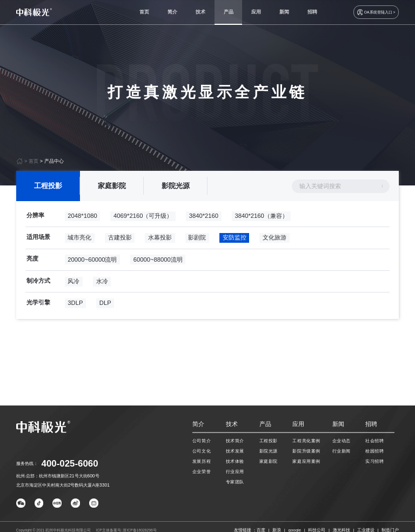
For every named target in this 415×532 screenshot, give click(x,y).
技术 (200, 12)
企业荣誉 (202, 471)
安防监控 (235, 241)
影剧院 (197, 241)
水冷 (102, 284)
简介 (172, 12)
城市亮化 (79, 241)
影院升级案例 (306, 451)
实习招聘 (374, 461)
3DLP (75, 306)
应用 (256, 12)
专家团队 (235, 482)
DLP (105, 306)
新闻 (284, 12)
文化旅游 (275, 241)
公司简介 (202, 441)
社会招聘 (374, 441)
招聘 (312, 12)
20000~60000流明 (92, 262)
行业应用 (235, 471)
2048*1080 (82, 218)
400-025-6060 (70, 464)
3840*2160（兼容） (261, 218)
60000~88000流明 (158, 262)
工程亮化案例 (306, 441)
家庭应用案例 (306, 461)
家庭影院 (112, 189)
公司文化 (202, 451)
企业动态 (342, 441)
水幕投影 (160, 241)
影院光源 (176, 189)
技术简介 (235, 441)
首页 (144, 12)
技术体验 (235, 461)
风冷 (73, 284)
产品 (229, 12)
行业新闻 (342, 451)
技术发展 (235, 451)
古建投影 (120, 241)
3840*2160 (204, 218)
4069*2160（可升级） (143, 218)
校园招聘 (374, 451)
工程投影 (48, 189)
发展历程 (202, 461)
